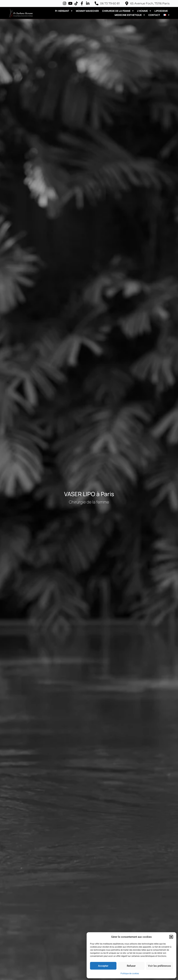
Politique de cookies (130, 974)
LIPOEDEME (161, 11)
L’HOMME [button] (144, 11)
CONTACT (154, 15)
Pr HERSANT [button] (64, 11)
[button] (171, 937)
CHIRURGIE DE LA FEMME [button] (118, 11)
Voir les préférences (160, 966)
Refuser (131, 966)
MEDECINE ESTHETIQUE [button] (130, 15)
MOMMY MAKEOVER (87, 11)
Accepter (103, 966)
